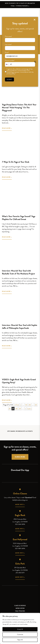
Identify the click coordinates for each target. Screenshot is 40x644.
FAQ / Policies (20, 611)
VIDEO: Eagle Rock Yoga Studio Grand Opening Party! (19, 381)
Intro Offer (20, 608)
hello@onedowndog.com (20, 500)
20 (30, 405)
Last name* (8, 44)
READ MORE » (7, 128)
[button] (7, 64)
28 (16, 409)
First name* (8, 36)
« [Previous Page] (21, 405)
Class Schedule (20, 606)
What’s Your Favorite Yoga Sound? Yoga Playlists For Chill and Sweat (19, 218)
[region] (20, 628)
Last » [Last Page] (29, 409)
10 (26, 405)
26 (10, 409)
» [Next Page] (25, 409)
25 (36, 405)
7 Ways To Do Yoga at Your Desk (16, 162)
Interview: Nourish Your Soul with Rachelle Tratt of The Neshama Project (18, 272)
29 (20, 409)
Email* (7, 52)
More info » (20, 504)
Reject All (20, 640)
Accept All (20, 629)
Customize (20, 634)
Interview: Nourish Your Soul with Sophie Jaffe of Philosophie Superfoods (20, 327)
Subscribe (20, 457)
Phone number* (10, 60)
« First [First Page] (17, 405)
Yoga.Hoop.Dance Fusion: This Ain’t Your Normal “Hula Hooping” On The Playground (19, 107)
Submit (9, 79)
